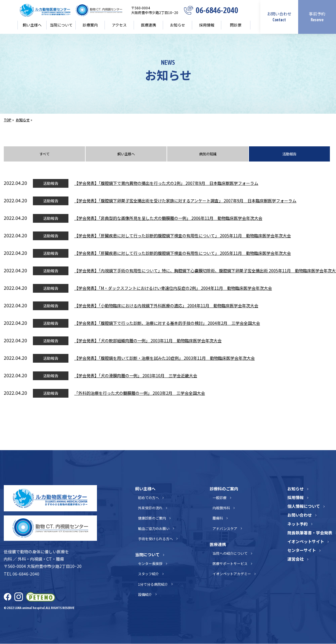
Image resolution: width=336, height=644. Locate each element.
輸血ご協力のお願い (154, 529)
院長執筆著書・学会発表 (310, 533)
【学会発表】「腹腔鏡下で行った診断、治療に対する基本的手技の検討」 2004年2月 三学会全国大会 (167, 324)
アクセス (119, 25)
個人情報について (304, 507)
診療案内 (90, 25)
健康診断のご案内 (152, 518)
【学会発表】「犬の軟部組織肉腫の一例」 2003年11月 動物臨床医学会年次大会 (148, 341)
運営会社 (296, 559)
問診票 (236, 25)
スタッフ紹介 (148, 574)
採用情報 (207, 25)
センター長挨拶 (150, 564)
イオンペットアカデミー (232, 574)
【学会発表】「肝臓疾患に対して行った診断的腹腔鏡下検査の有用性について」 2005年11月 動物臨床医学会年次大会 (183, 236)
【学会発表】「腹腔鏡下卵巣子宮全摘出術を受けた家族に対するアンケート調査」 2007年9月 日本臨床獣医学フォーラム (185, 201)
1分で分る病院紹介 (153, 584)
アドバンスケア (225, 529)
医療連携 (148, 25)
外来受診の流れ (150, 508)
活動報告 (289, 154)
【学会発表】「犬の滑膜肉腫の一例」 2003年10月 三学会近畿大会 (136, 376)
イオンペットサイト (306, 542)
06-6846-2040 (217, 10)
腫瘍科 (218, 518)
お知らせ (178, 25)
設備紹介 (145, 595)
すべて (44, 154)
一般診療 (220, 498)
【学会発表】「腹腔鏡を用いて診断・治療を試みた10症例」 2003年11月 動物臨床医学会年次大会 (165, 359)
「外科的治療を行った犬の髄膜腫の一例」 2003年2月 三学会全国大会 (140, 394)
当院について (61, 25)
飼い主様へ (32, 25)
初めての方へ (148, 498)
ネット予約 (298, 524)
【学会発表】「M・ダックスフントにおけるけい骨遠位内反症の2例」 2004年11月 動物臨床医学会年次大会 (173, 289)
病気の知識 (208, 154)
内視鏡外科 (221, 508)
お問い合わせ (279, 16)
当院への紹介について (230, 554)
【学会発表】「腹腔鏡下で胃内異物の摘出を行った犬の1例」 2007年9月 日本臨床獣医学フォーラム (166, 184)
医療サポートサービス (230, 564)
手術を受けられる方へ (155, 539)
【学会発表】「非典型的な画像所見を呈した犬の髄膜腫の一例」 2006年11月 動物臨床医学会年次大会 (168, 219)
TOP (8, 120)
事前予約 (317, 16)
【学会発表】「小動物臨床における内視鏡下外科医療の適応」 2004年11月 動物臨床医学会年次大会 (166, 306)
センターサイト (302, 551)
